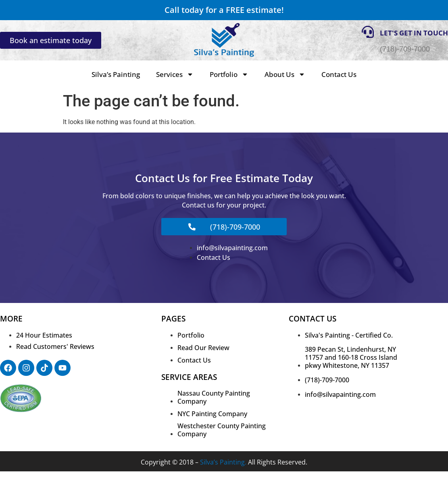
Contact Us (339, 74)
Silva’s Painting (116, 74)
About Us (285, 74)
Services (175, 74)
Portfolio (229, 74)
